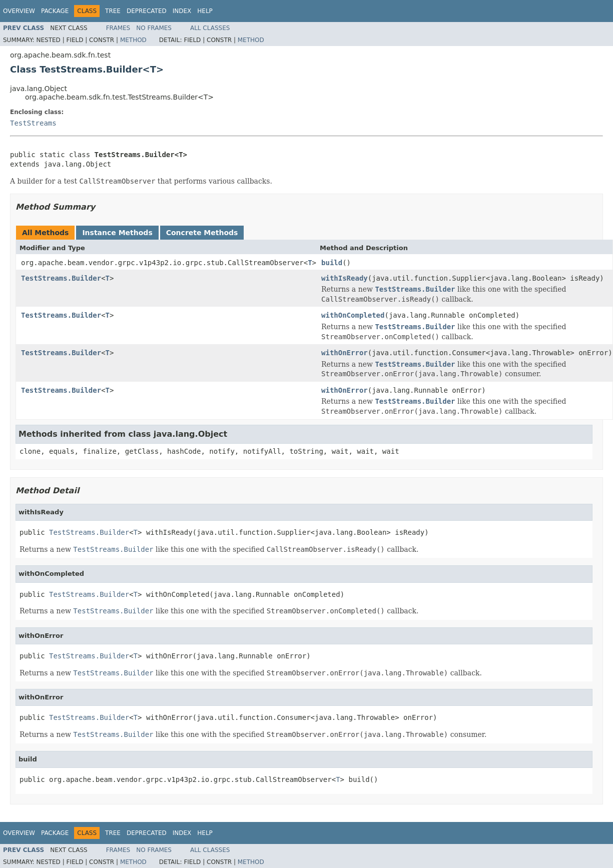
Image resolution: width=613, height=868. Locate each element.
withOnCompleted (353, 315)
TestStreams (33, 123)
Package (55, 11)
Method (133, 40)
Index (182, 11)
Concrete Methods (202, 233)
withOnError (345, 353)
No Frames (154, 28)
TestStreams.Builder (61, 278)
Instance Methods (117, 233)
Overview (19, 11)
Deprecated (147, 11)
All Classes (210, 28)
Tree (113, 11)
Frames (118, 28)
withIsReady (345, 278)
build (332, 263)
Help (205, 11)
